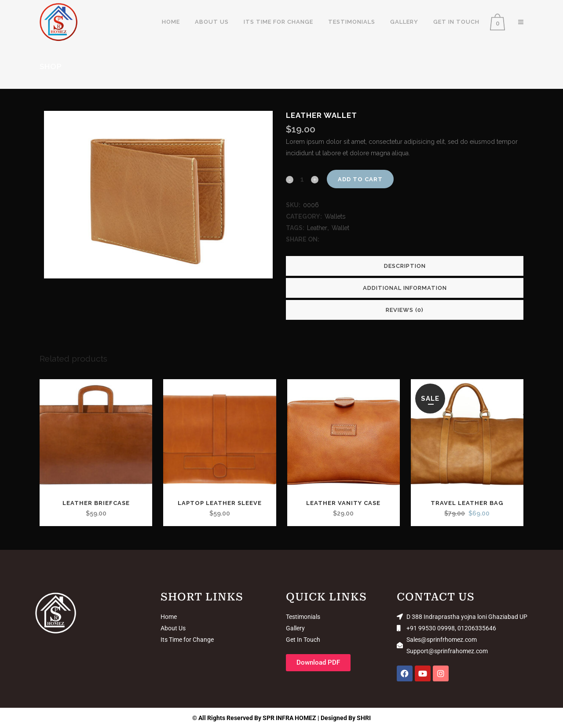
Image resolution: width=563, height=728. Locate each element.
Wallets (335, 216)
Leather (317, 228)
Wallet (340, 228)
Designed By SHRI (346, 718)
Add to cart (360, 179)
